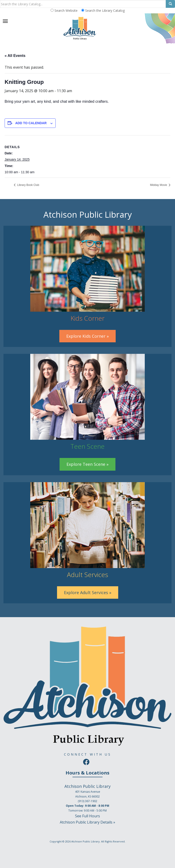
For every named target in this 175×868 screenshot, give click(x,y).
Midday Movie (159, 185)
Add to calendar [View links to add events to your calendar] (31, 123)
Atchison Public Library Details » (87, 822)
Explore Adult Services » (88, 592)
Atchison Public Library (86, 841)
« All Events (15, 56)
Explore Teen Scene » (87, 464)
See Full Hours (87, 816)
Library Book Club (28, 185)
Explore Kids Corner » (87, 336)
